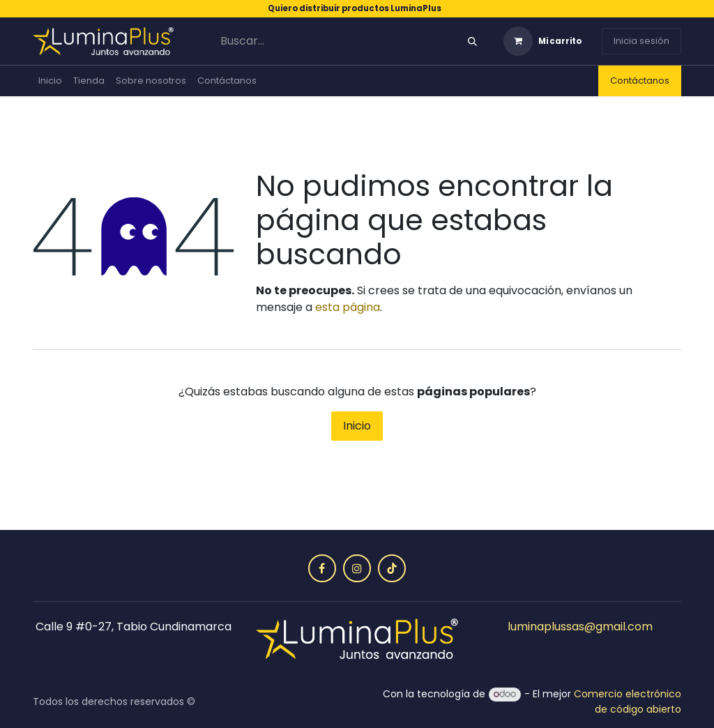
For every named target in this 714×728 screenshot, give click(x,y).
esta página (348, 307)
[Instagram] (357, 568)
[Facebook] (322, 568)
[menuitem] (50, 81)
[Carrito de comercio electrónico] (542, 41)
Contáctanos (640, 81)
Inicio (357, 426)
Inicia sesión (641, 41)
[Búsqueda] (472, 41)
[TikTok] (392, 568)
